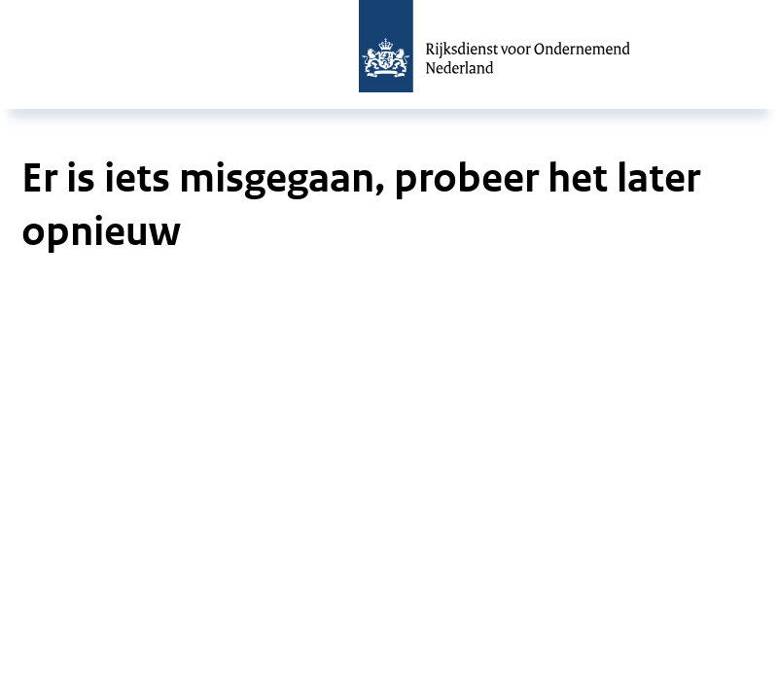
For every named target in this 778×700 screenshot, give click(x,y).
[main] (389, 194)
